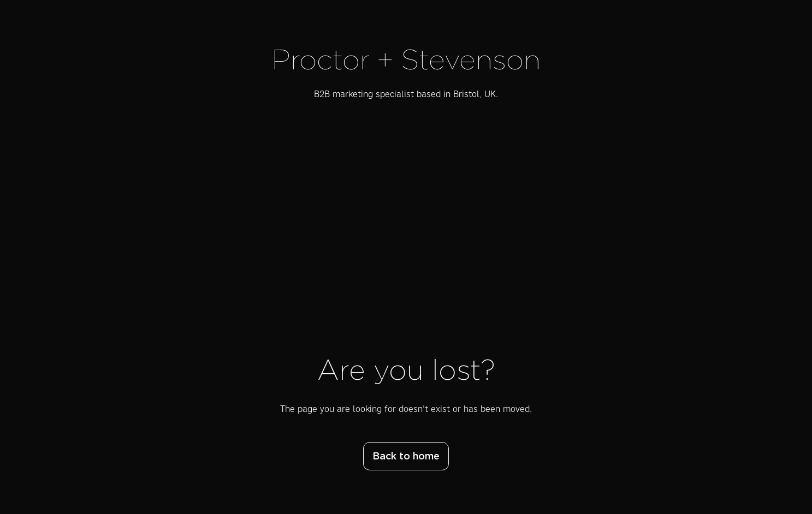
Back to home (406, 457)
